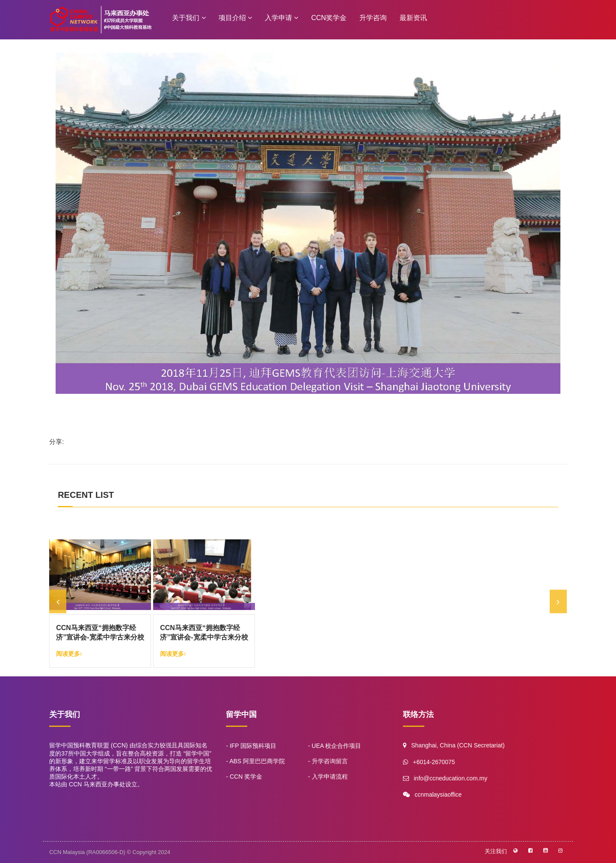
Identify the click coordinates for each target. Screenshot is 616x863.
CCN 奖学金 (246, 777)
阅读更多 (69, 654)
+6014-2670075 (434, 762)
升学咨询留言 (330, 761)
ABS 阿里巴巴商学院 (257, 761)
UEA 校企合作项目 (337, 746)
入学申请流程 (330, 777)
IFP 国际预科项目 (253, 746)
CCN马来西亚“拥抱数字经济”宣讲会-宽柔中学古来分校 (100, 632)
